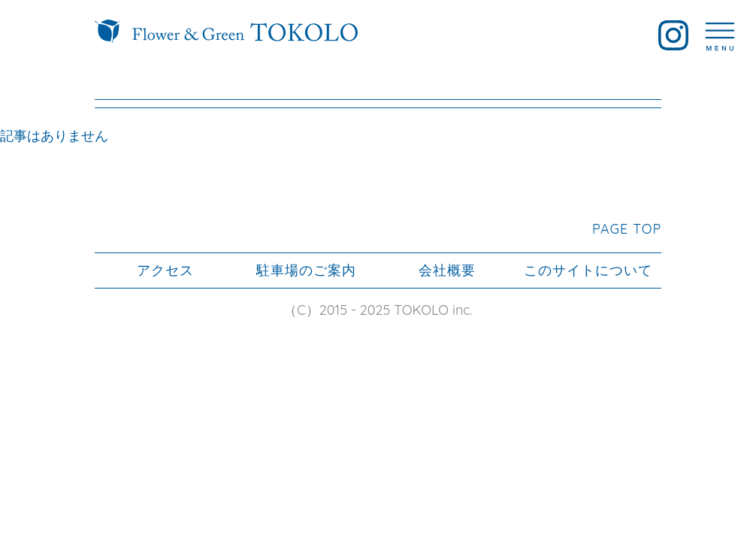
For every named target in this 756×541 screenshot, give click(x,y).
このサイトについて (588, 270)
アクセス (165, 270)
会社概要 (447, 270)
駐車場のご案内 (306, 270)
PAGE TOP (627, 229)
